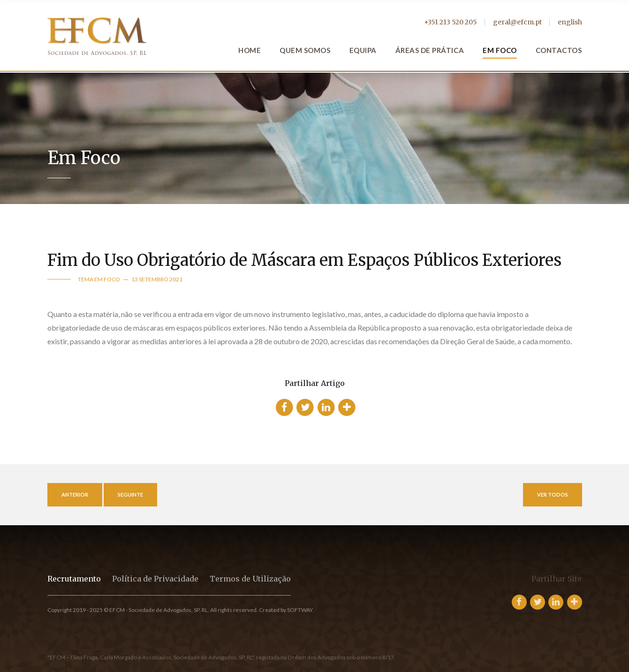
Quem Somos (305, 50)
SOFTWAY (300, 610)
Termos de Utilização (250, 579)
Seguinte (130, 495)
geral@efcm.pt (517, 22)
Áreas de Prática (430, 50)
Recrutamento (74, 579)
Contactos (559, 50)
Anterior (75, 495)
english (570, 22)
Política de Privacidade (155, 579)
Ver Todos (553, 495)
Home (250, 50)
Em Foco (500, 50)
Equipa (363, 50)
